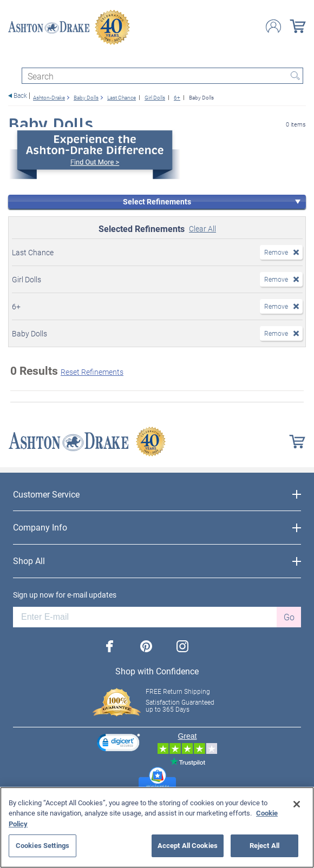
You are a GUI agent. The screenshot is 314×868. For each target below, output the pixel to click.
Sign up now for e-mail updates (65, 595)
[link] (119, 744)
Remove (276, 252)
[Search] (162, 76)
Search (295, 76)
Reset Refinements (92, 372)
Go (289, 617)
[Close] (297, 804)
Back (20, 95)
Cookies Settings (42, 845)
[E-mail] (145, 617)
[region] (157, 827)
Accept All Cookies (188, 845)
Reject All (264, 845)
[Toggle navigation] (13, 58)
